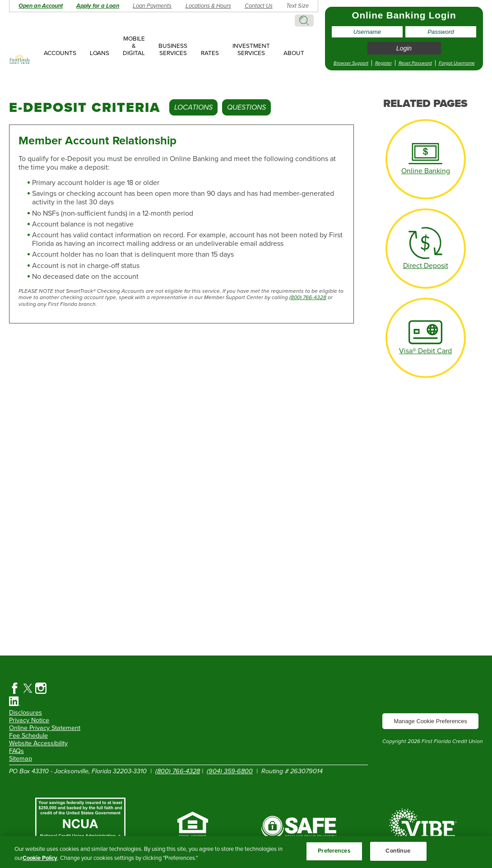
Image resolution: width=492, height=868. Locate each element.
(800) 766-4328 (308, 297)
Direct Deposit (426, 266)
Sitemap (21, 759)
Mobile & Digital (134, 46)
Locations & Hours (208, 6)
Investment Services (251, 50)
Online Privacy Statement (45, 728)
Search (304, 21)
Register (383, 63)
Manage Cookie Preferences (431, 721)
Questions (246, 107)
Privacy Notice (29, 720)
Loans (100, 53)
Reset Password (415, 63)
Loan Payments (152, 6)
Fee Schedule (28, 736)
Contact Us (259, 6)
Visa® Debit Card (425, 351)
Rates (210, 53)
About (294, 53)
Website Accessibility (38, 743)
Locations (193, 107)
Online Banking (426, 171)
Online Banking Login (404, 15)
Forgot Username (457, 63)
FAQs (16, 751)
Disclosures (26, 713)
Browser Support (351, 63)
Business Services (173, 50)
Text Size (297, 6)
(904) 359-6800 (230, 771)
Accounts (60, 53)
